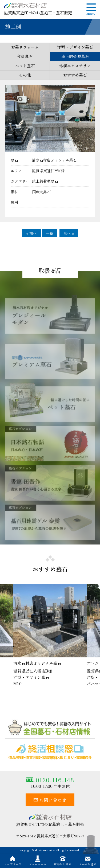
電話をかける (63, 861)
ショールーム (38, 861)
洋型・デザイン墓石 (75, 47)
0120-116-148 (50, 780)
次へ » (69, 233)
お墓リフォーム (25, 47)
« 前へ (31, 233)
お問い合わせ (50, 800)
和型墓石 (25, 56)
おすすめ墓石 (75, 75)
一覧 (50, 233)
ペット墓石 (25, 66)
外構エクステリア (75, 66)
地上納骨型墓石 (75, 56)
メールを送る (88, 861)
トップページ (13, 861)
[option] (50, 636)
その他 (25, 75)
